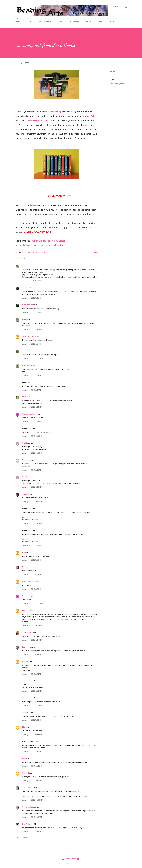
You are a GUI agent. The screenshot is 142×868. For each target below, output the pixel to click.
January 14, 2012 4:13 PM (32, 574)
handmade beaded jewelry (45, 241)
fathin (24, 758)
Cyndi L (25, 443)
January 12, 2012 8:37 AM (32, 281)
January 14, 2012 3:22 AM (32, 545)
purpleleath (27, 351)
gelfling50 (26, 266)
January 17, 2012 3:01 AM (32, 705)
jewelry (29, 245)
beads (22, 245)
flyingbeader (27, 365)
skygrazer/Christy (29, 336)
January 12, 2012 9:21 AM (32, 329)
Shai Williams (27, 824)
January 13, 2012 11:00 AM (33, 453)
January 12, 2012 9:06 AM (32, 312)
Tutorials (89, 21)
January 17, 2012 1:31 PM (32, 751)
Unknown (26, 460)
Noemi (25, 567)
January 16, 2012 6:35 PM (32, 674)
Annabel (25, 494)
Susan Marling (28, 632)
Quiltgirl (25, 773)
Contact (29, 21)
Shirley (25, 288)
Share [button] (112, 71)
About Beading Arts (46, 21)
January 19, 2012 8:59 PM (32, 831)
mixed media (49, 245)
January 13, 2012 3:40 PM (32, 487)
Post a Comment (22, 837)
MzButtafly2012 (29, 581)
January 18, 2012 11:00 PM (33, 800)
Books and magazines (117, 84)
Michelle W (27, 397)
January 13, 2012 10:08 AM (33, 436)
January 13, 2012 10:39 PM (33, 501)
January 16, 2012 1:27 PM (32, 640)
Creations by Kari (29, 414)
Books (101, 21)
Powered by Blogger (71, 859)
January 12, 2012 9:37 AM (32, 344)
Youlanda (26, 712)
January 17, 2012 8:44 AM (32, 734)
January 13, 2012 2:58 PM (32, 470)
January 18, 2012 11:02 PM (33, 817)
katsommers (27, 647)
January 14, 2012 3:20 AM (32, 523)
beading (59, 245)
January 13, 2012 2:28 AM (32, 421)
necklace (37, 245)
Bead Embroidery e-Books (69, 21)
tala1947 (26, 610)
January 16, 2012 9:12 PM (32, 691)
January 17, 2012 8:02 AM (32, 720)
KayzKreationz (28, 305)
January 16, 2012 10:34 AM (33, 625)
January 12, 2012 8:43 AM (32, 298)
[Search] (116, 7)
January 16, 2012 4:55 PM (32, 654)
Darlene (25, 661)
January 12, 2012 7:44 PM (32, 407)
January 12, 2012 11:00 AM (33, 358)
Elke (24, 727)
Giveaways (113, 87)
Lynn (24, 552)
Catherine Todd (28, 787)
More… (112, 21)
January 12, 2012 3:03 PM (32, 375)
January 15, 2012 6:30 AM (32, 589)
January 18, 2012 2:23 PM (32, 781)
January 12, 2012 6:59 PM (32, 390)
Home (17, 21)
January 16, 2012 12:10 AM (33, 603)
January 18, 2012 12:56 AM (33, 766)
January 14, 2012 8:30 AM (32, 560)
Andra (25, 319)
